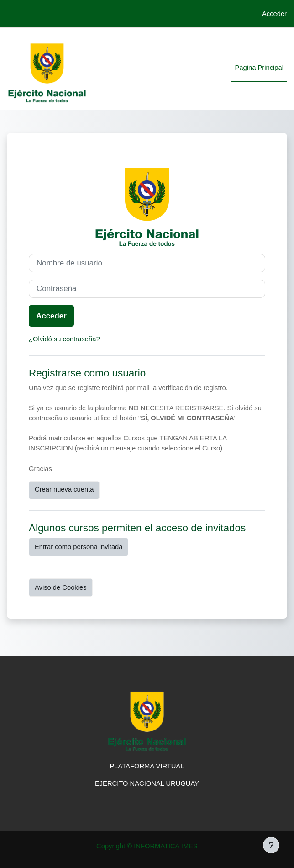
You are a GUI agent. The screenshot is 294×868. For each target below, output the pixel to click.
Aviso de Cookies (61, 587)
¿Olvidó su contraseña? (64, 339)
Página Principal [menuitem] (259, 68)
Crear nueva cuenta (64, 489)
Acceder (274, 14)
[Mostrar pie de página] (271, 845)
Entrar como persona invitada (79, 547)
